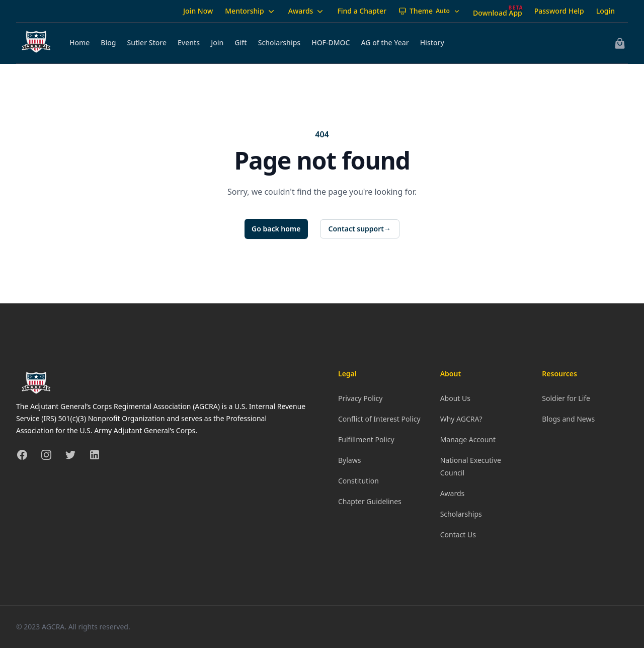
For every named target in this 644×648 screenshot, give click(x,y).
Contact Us (458, 535)
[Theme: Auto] (430, 11)
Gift (240, 43)
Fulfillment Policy (366, 439)
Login (606, 11)
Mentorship (251, 11)
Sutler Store (147, 43)
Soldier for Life (566, 398)
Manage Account (468, 439)
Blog (108, 43)
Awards (307, 11)
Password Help (559, 11)
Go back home (276, 229)
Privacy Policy (360, 398)
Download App (498, 13)
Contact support (360, 229)
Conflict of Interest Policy (379, 419)
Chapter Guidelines (370, 501)
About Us (455, 398)
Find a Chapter (362, 11)
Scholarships (279, 43)
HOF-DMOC (331, 43)
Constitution (358, 481)
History (432, 43)
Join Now (198, 11)
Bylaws (349, 460)
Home (79, 43)
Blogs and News (568, 419)
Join (217, 43)
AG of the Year (385, 43)
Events (189, 43)
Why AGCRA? (461, 419)
